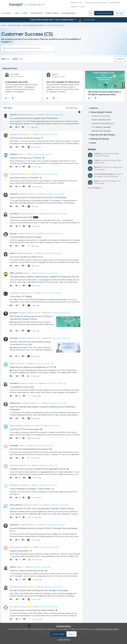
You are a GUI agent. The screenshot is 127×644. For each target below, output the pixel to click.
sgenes (55, 74)
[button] (104, 13)
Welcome (93, 108)
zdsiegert (13, 154)
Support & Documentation (96, 3)
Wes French (15, 587)
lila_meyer (14, 313)
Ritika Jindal (14, 403)
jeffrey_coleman (16, 273)
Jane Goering (15, 547)
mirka (96, 160)
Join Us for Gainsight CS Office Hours (63, 82)
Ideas (17, 13)
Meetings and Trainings (98, 139)
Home (4, 25)
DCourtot (13, 174)
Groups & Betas (36, 13)
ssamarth (13, 115)
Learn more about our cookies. (107, 629)
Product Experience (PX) (101, 120)
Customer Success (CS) (101, 116)
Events (25, 13)
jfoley (96, 181)
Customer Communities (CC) (103, 123)
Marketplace (114, 3)
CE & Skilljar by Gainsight (101, 127)
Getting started (14, 25)
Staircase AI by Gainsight (101, 131)
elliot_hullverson (16, 505)
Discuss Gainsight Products (33, 25)
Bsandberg (14, 485)
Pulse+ (82, 7)
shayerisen (14, 194)
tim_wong (14, 607)
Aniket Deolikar (16, 426)
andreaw (98, 153)
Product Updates (52, 13)
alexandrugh (15, 134)
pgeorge (13, 233)
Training (74, 7)
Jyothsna (13, 465)
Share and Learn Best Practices (101, 135)
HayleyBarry (15, 293)
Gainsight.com (77, 3)
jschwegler (14, 445)
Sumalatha (15, 74)
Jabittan (13, 567)
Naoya (12, 364)
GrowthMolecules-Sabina (104, 174)
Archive (92, 143)
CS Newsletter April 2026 (16, 82)
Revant (97, 167)
